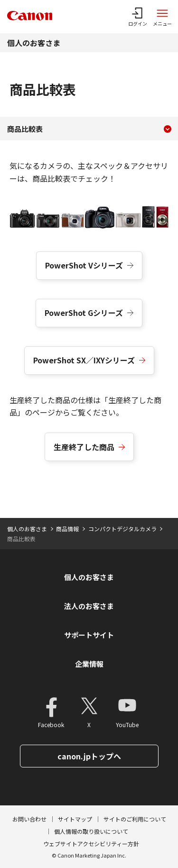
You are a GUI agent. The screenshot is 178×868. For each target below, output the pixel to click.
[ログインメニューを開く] (138, 17)
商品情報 (67, 529)
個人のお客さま (34, 43)
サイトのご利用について (135, 819)
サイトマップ (75, 819)
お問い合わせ (29, 819)
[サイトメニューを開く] (162, 17)
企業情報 (89, 664)
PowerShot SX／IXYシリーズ (84, 360)
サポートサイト (89, 635)
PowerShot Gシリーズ (84, 313)
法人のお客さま (89, 606)
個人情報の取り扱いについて (91, 831)
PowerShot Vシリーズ (84, 265)
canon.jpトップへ (89, 756)
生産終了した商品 (84, 447)
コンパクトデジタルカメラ (122, 529)
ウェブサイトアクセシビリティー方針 (91, 844)
